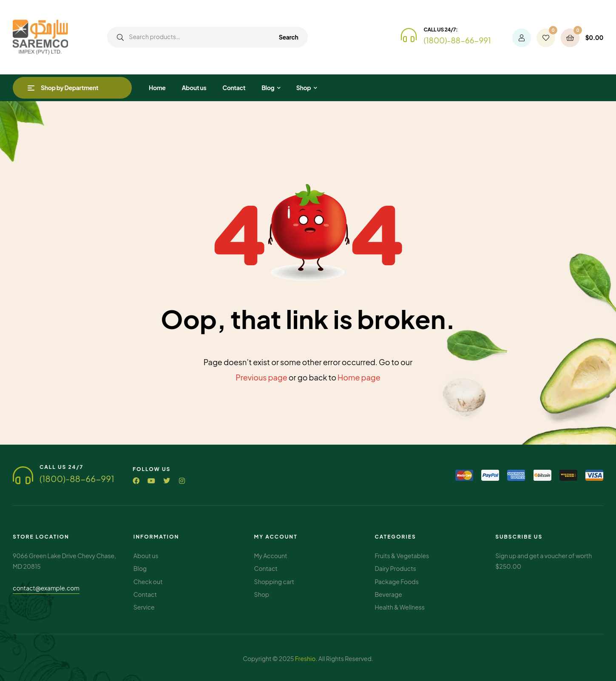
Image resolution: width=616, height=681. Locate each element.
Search (289, 37)
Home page (359, 377)
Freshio (305, 658)
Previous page (261, 377)
